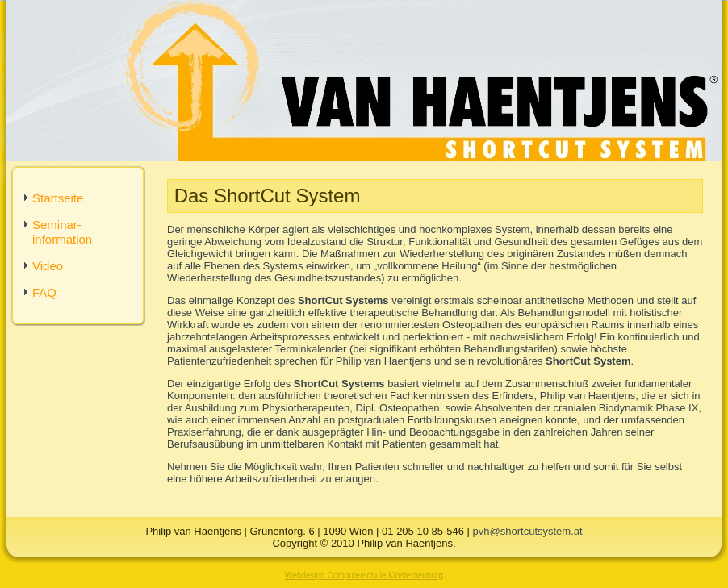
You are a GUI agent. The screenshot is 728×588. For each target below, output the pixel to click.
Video (48, 266)
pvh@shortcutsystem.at (528, 531)
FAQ (44, 292)
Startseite (58, 198)
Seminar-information (62, 232)
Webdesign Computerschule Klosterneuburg (364, 575)
